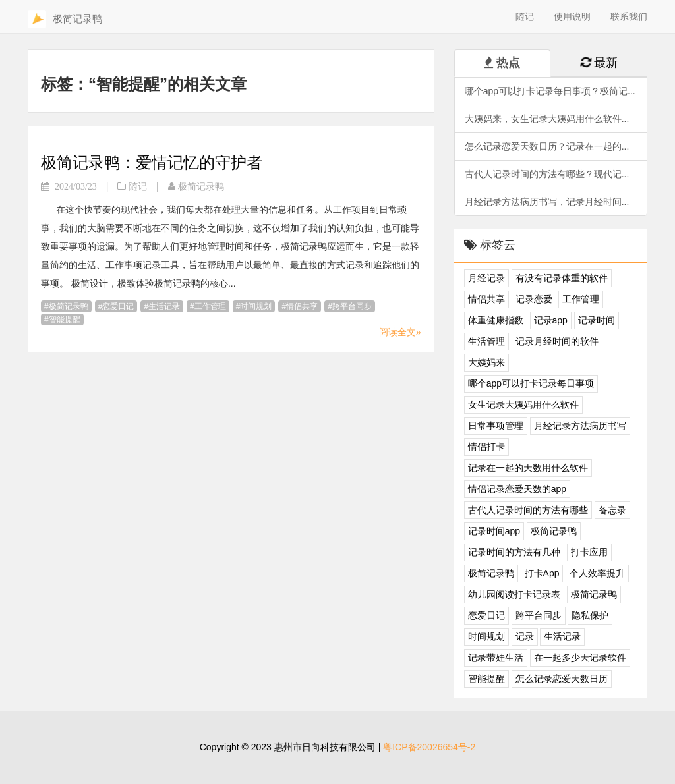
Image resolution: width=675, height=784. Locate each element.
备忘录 (612, 510)
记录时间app (494, 531)
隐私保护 (590, 615)
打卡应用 (589, 552)
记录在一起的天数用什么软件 (528, 468)
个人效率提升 (597, 573)
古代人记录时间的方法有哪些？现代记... (547, 174)
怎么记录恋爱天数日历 (562, 679)
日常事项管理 (496, 426)
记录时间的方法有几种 (514, 552)
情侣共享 (302, 306)
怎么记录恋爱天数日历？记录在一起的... (547, 146)
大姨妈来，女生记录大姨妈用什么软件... (547, 119)
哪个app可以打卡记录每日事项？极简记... (550, 91)
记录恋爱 (534, 299)
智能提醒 (65, 320)
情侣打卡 (486, 447)
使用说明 (572, 16)
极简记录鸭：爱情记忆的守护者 (152, 162)
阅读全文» (400, 332)
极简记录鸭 (69, 306)
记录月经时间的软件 (557, 341)
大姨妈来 (486, 362)
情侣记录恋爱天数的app (517, 489)
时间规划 (256, 306)
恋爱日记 (118, 306)
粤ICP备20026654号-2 (429, 747)
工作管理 (210, 306)
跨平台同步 (352, 306)
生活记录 (164, 306)
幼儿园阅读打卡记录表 (514, 594)
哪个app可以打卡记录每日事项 (531, 383)
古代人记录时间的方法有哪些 (528, 510)
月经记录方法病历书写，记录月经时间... (547, 202)
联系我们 (629, 16)
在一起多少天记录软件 (580, 658)
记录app (551, 320)
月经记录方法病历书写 (580, 426)
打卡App (542, 573)
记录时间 (597, 320)
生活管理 (486, 341)
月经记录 (486, 278)
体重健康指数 (496, 320)
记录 (525, 636)
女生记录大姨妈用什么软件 (523, 405)
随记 (525, 16)
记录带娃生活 (496, 658)
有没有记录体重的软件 (562, 278)
